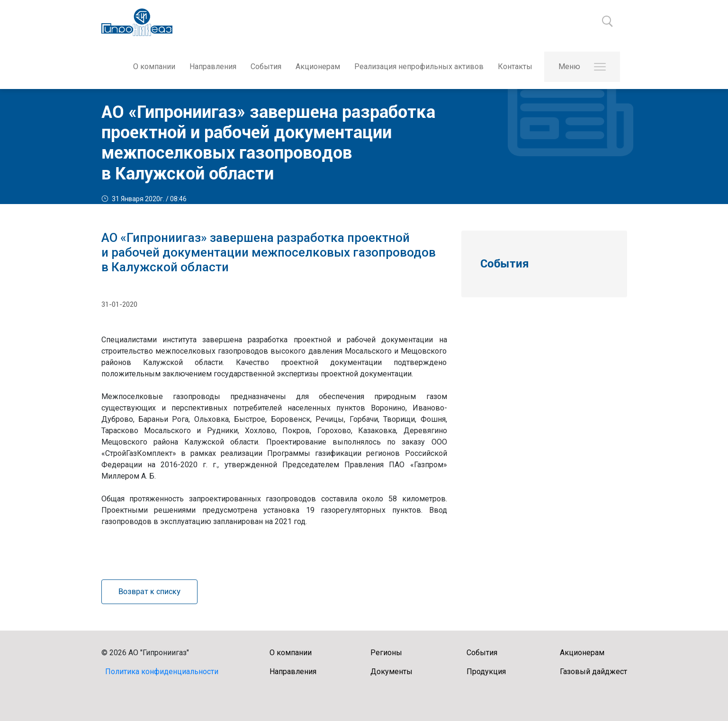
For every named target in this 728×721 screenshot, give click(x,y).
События (266, 67)
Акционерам (318, 67)
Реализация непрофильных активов (419, 67)
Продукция (486, 672)
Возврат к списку (149, 592)
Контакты (515, 67)
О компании (154, 67)
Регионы (386, 653)
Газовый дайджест (593, 672)
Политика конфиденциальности (162, 672)
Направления (213, 67)
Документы (391, 672)
